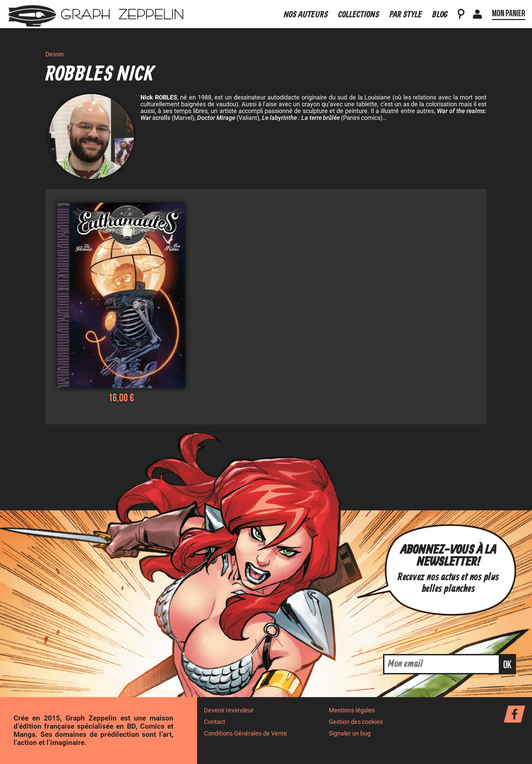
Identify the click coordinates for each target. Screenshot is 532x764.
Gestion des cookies (356, 722)
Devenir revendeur (229, 710)
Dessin (55, 54)
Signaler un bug (350, 733)
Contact (215, 722)
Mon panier (509, 14)
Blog (440, 15)
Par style (406, 15)
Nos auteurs (306, 15)
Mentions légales (352, 710)
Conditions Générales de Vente (245, 733)
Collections (359, 15)
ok (507, 665)
